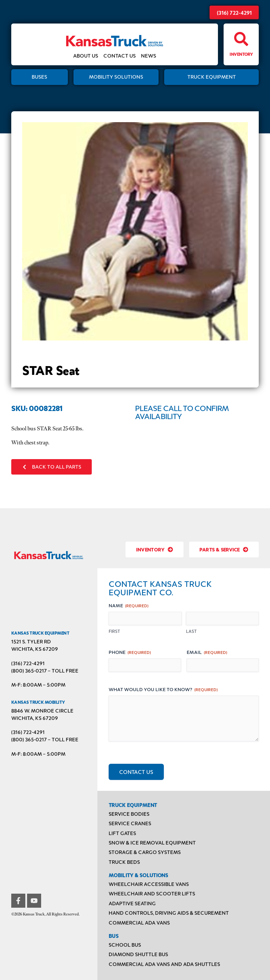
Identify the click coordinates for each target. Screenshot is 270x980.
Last (191, 631)
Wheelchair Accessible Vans (149, 884)
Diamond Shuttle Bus (138, 954)
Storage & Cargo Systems (145, 852)
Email (207, 652)
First (114, 631)
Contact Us (120, 56)
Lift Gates (122, 833)
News (149, 56)
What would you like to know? (163, 689)
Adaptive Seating (132, 903)
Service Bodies (129, 814)
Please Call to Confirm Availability (182, 412)
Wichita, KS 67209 (35, 649)
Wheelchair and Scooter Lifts (152, 893)
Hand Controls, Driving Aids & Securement (169, 913)
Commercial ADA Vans (139, 923)
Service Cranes (130, 823)
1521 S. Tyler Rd (31, 641)
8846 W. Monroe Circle (42, 711)
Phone (130, 652)
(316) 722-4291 (234, 12)
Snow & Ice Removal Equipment (152, 843)
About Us (86, 56)
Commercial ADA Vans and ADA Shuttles (164, 964)
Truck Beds (124, 862)
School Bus (125, 945)
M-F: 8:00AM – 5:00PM (38, 685)
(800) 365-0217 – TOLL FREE (45, 671)
